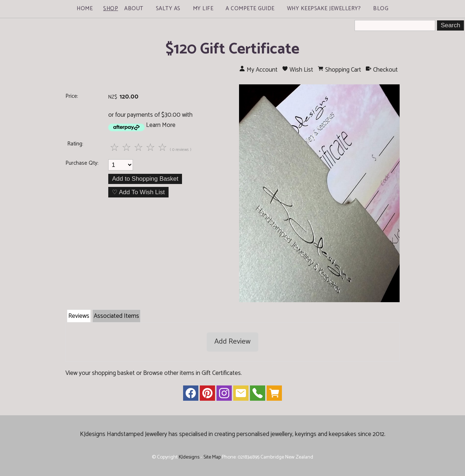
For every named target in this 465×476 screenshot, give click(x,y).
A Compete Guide (250, 9)
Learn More (161, 125)
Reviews (79, 316)
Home (85, 9)
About (134, 9)
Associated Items (116, 316)
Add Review (232, 342)
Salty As (168, 9)
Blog (381, 9)
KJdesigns (189, 457)
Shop (111, 9)
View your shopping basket (100, 373)
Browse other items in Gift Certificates (192, 373)
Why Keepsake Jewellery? (324, 9)
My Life (203, 9)
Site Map (212, 457)
